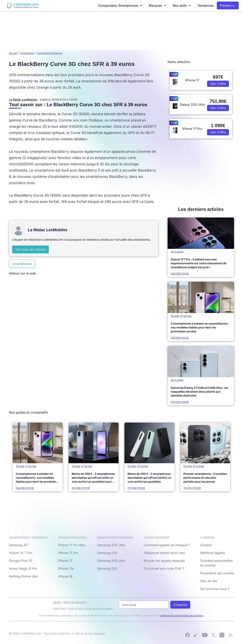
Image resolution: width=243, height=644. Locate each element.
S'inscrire (180, 605)
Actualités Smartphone (50, 53)
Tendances (205, 5)
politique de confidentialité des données (182, 616)
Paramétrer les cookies (217, 573)
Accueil (13, 53)
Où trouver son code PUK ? (164, 568)
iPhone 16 (65, 576)
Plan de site (209, 581)
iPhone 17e (66, 568)
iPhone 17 (65, 561)
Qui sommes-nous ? (215, 589)
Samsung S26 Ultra (111, 545)
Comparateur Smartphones (120, 5)
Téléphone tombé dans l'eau (164, 553)
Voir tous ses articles (30, 249)
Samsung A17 (19, 545)
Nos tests (182, 5)
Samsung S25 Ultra (111, 561)
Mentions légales (213, 553)
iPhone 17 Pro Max (72, 545)
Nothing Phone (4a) (23, 576)
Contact (206, 545)
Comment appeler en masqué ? (167, 545)
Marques (158, 5)
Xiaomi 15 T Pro (21, 553)
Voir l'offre (218, 84)
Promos (227, 5)
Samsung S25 (107, 568)
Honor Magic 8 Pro (23, 568)
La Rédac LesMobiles (23, 99)
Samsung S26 (107, 553)
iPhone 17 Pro (68, 553)
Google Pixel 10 (21, 561)
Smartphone (27, 53)
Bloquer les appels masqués (164, 561)
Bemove (100, 633)
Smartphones (22, 264)
